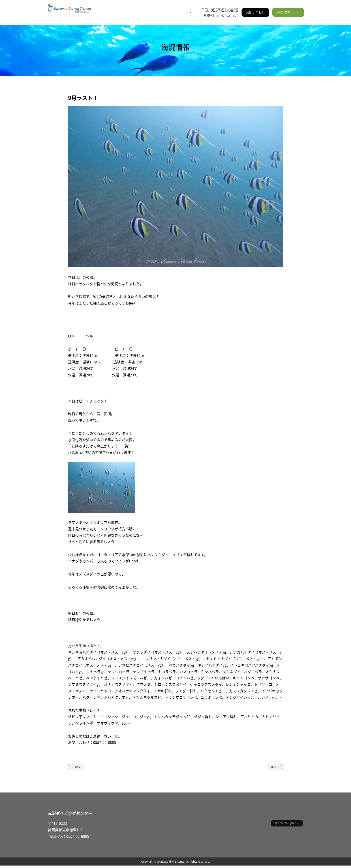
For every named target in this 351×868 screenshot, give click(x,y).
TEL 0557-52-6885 (221, 7)
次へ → (273, 768)
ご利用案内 (168, 9)
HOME (103, 9)
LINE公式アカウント (288, 9)
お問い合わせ (257, 9)
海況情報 (120, 9)
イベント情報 (143, 9)
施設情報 (190, 9)
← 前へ (78, 768)
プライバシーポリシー (283, 827)
